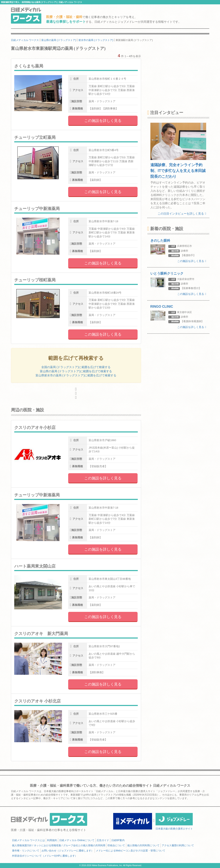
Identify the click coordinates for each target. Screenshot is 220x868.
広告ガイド (103, 840)
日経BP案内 (118, 840)
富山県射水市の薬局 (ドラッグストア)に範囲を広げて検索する (76, 375)
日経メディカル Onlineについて (77, 840)
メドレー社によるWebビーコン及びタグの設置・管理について (131, 851)
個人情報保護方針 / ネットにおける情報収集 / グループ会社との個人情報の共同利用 (59, 845)
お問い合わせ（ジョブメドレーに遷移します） (68, 851)
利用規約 (52, 840)
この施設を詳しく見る (103, 121)
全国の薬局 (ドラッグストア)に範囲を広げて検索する (76, 367)
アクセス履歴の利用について (178, 845)
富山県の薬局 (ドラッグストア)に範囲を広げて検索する (76, 371)
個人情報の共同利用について (143, 845)
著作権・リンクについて (26, 851)
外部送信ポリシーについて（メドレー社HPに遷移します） (45, 856)
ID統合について (116, 845)
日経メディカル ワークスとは (28, 840)
